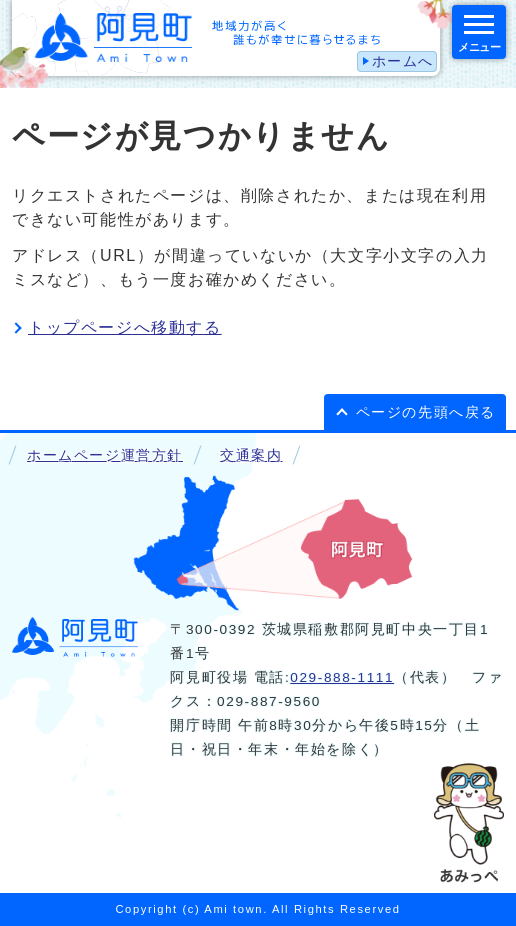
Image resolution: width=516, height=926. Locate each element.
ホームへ (403, 61)
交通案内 (251, 455)
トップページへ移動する (125, 327)
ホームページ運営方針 (105, 455)
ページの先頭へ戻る (426, 412)
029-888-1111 (342, 677)
